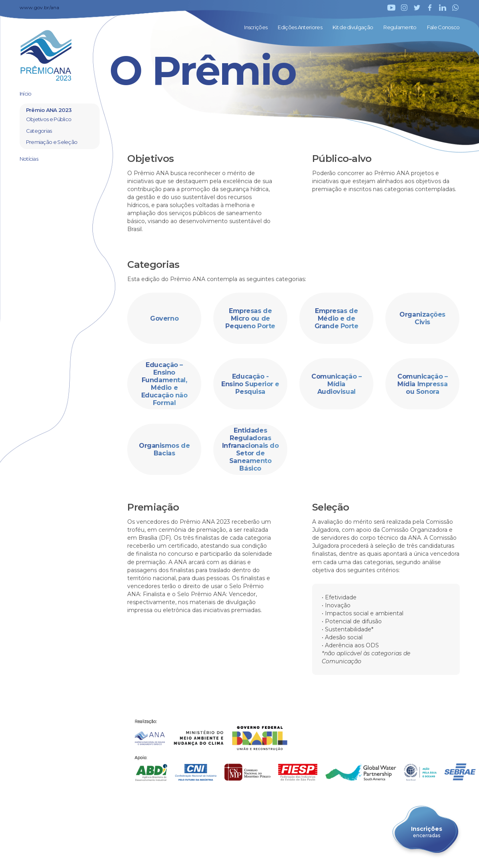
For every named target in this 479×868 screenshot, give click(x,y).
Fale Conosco (443, 27)
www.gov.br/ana (39, 7)
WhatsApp (455, 8)
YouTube (391, 8)
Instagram (404, 8)
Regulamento (400, 27)
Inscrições (256, 27)
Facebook (430, 8)
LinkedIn (443, 8)
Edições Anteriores (300, 27)
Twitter (417, 8)
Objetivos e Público (49, 119)
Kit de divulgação (353, 27)
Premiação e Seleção (52, 142)
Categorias (39, 131)
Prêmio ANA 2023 (49, 110)
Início (26, 94)
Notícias (29, 159)
